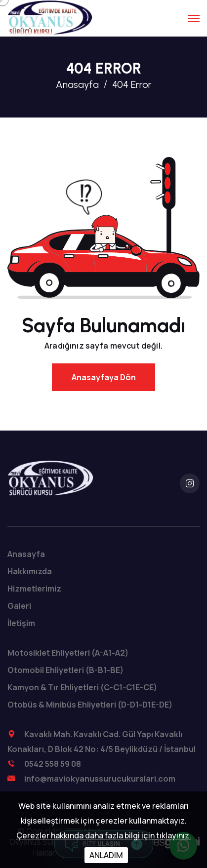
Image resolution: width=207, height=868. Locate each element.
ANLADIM (106, 855)
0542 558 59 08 (53, 764)
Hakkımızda (30, 571)
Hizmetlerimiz (34, 589)
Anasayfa (77, 84)
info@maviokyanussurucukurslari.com (100, 779)
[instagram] (190, 483)
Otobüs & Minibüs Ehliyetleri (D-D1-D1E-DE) (90, 705)
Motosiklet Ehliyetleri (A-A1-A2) (68, 653)
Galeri (19, 606)
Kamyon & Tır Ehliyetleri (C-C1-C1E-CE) (82, 687)
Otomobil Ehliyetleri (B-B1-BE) (65, 670)
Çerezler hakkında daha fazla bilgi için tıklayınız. (104, 835)
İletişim (21, 623)
